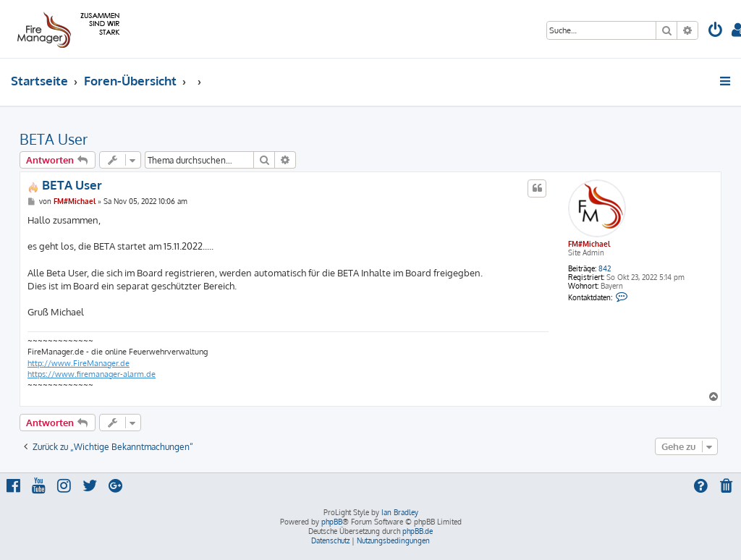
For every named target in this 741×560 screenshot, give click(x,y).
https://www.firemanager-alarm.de (92, 374)
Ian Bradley (400, 512)
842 (605, 268)
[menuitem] (716, 31)
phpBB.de (418, 531)
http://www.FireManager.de (79, 363)
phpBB (332, 522)
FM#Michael (589, 244)
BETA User (54, 139)
